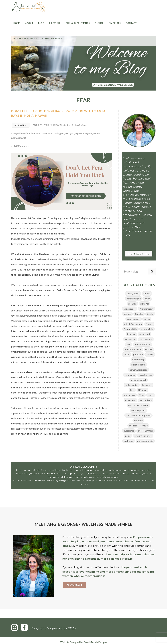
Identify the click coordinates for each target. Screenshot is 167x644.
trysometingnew (84, 133)
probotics (129, 441)
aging (147, 299)
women (97, 133)
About (29, 23)
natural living (146, 400)
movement (130, 400)
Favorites (115, 23)
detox (147, 319)
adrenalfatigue (134, 299)
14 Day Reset (133, 294)
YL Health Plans (52, 38)
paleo (128, 436)
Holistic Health (138, 365)
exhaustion (130, 339)
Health (150, 354)
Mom (142, 395)
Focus (126, 354)
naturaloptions (138, 410)
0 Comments (21, 146)
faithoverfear (23, 133)
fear (33, 133)
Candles (139, 314)
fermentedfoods (142, 344)
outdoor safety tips (138, 426)
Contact (131, 23)
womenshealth (19, 138)
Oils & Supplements (78, 23)
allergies (132, 304)
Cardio (150, 314)
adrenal (147, 294)
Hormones (130, 375)
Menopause (129, 395)
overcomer (42, 133)
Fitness (149, 349)
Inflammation (132, 385)
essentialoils (147, 329)
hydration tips (146, 375)
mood (151, 395)
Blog (41, 23)
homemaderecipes (138, 370)
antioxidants (130, 309)
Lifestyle (55, 23)
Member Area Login (25, 38)
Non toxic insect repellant (138, 415)
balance (127, 314)
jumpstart (147, 385)
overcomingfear (56, 133)
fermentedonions (133, 349)
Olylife (99, 23)
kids (132, 390)
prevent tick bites (143, 436)
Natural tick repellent (138, 405)
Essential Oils (130, 329)
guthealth (138, 354)
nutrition (138, 421)
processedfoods (145, 441)
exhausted (145, 334)
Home (17, 23)
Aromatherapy (147, 309)
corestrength (134, 319)
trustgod (70, 133)
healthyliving (138, 360)
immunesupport (138, 380)
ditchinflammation (133, 324)
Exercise (131, 334)
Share (20, 125)
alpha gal (145, 304)
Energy (149, 324)
